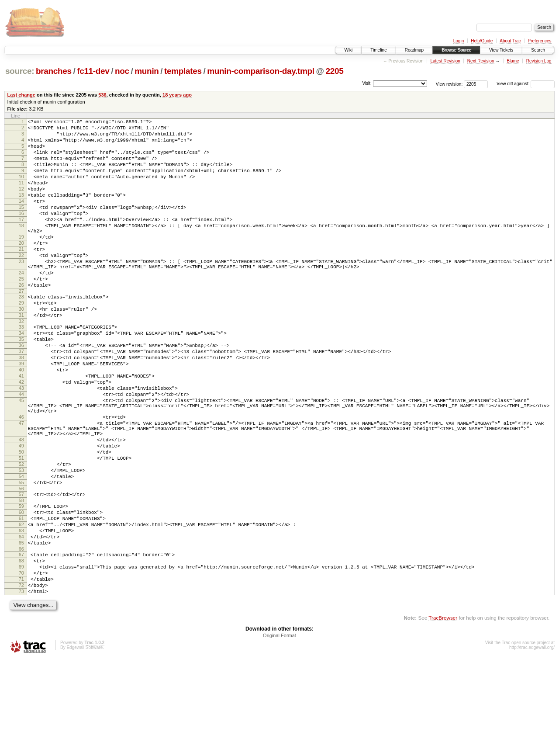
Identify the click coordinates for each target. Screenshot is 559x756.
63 (21, 614)
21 (21, 277)
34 (21, 376)
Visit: (367, 83)
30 (21, 348)
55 (21, 558)
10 (21, 188)
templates (183, 71)
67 (21, 642)
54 (21, 551)
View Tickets (501, 50)
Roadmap (414, 50)
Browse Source (456, 50)
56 (21, 566)
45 (21, 458)
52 (21, 536)
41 (21, 428)
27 (21, 328)
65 (21, 629)
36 (21, 391)
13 (21, 211)
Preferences (540, 41)
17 (21, 240)
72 (21, 680)
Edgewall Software (85, 744)
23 (21, 291)
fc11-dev (93, 71)
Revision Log (539, 61)
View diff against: (526, 84)
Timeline (378, 50)
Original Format (279, 732)
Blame (513, 61)
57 (21, 572)
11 (21, 196)
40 (21, 421)
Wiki (348, 50)
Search (538, 50)
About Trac (510, 41)
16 (21, 233)
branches (54, 71)
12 (21, 203)
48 (21, 506)
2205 (334, 71)
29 (21, 341)
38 (21, 406)
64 (21, 622)
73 (21, 687)
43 (21, 443)
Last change (21, 95)
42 (21, 436)
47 (21, 486)
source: (20, 71)
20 (21, 269)
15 (21, 225)
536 (102, 95)
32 (21, 363)
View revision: (449, 84)
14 (21, 218)
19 (21, 262)
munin (147, 71)
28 (21, 333)
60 (21, 592)
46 (21, 479)
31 (21, 356)
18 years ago (177, 95)
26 (21, 320)
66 (21, 637)
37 (21, 399)
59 (21, 585)
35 (21, 384)
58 (21, 579)
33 (21, 369)
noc (122, 71)
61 (21, 600)
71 (21, 672)
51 (21, 529)
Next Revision (481, 61)
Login (459, 41)
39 (21, 413)
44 (21, 451)
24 (21, 305)
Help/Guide (482, 41)
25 (21, 313)
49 (21, 514)
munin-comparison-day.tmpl (261, 71)
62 (21, 607)
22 (21, 284)
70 (21, 665)
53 (21, 544)
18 (21, 248)
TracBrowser (443, 715)
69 (21, 657)
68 (21, 650)
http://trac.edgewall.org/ (532, 744)
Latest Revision (445, 61)
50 (21, 521)
